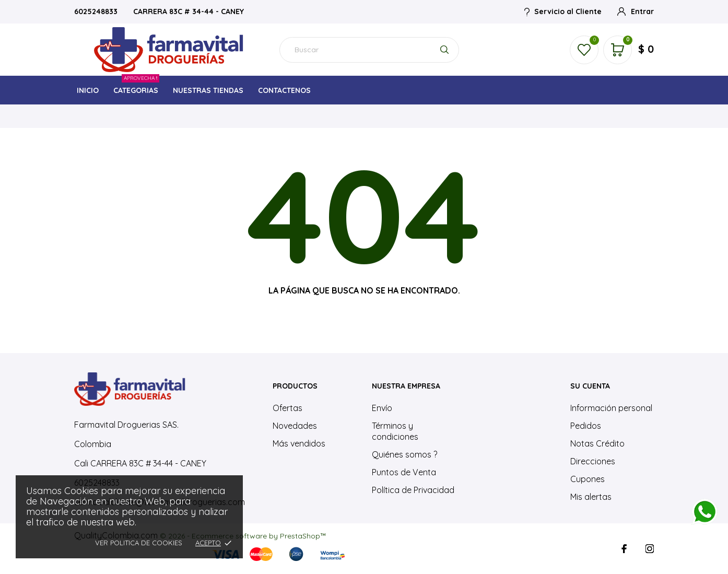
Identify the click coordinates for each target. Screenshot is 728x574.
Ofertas (287, 408)
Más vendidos (299, 443)
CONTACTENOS (284, 90)
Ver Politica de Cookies (139, 543)
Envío (382, 408)
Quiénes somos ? (404, 454)
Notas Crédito (597, 443)
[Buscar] (369, 50)
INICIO (88, 90)
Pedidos (586, 426)
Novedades (295, 426)
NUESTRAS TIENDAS (208, 90)
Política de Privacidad (413, 490)
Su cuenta (590, 386)
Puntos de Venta (404, 472)
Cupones (588, 479)
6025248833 (97, 11)
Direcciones (593, 461)
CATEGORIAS (136, 87)
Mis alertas (591, 497)
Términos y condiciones (395, 431)
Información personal (611, 408)
